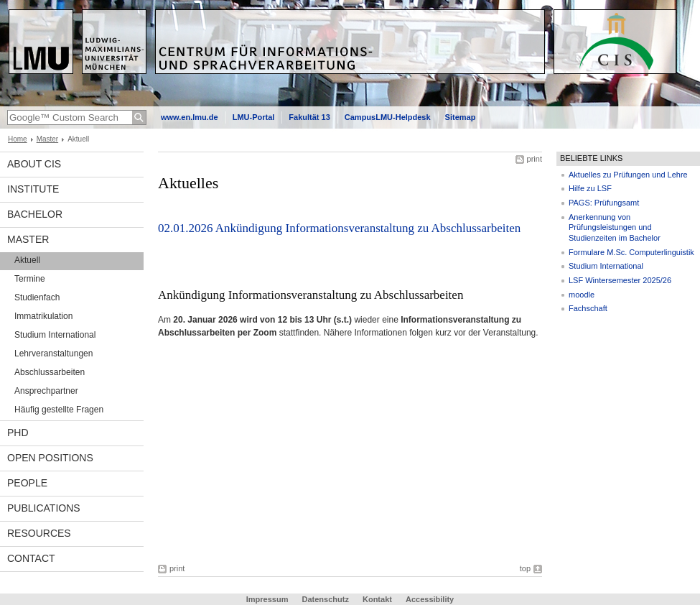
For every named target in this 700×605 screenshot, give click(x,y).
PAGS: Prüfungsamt (604, 203)
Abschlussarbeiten (50, 372)
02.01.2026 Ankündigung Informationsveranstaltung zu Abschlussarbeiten (339, 228)
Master (48, 139)
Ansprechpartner (46, 391)
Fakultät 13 (309, 117)
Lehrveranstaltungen (53, 354)
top (525, 568)
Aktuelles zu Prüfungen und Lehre (628, 175)
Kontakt (377, 599)
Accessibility (430, 599)
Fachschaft (588, 308)
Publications (44, 508)
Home (18, 139)
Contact (31, 558)
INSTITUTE (33, 189)
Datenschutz (326, 599)
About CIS (34, 164)
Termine (30, 279)
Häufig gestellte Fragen (59, 410)
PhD (18, 433)
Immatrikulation (43, 316)
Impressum (267, 599)
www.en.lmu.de (190, 117)
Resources (39, 533)
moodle (582, 295)
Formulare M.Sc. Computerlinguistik (631, 252)
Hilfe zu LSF (590, 188)
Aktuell (27, 260)
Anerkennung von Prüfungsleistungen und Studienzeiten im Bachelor (615, 227)
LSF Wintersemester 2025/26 (620, 280)
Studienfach (37, 297)
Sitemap (461, 117)
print (535, 159)
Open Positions (50, 458)
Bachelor (35, 214)
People (27, 483)
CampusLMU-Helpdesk (388, 117)
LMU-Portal (254, 117)
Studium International (55, 335)
